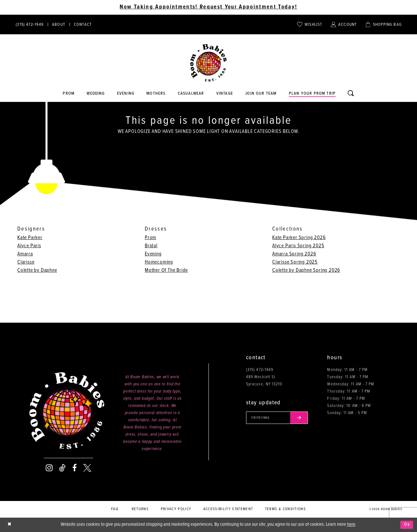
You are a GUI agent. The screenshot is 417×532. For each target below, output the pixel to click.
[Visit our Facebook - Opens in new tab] (75, 468)
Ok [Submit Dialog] (407, 525)
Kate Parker (30, 238)
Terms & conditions (285, 509)
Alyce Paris (29, 246)
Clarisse (26, 262)
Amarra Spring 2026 (294, 254)
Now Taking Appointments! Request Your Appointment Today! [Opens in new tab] (208, 7)
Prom (150, 238)
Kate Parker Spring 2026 (299, 238)
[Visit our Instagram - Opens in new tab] (49, 468)
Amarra (25, 254)
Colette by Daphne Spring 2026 (306, 270)
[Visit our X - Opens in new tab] (87, 468)
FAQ (115, 509)
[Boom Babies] (208, 63)
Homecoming (159, 262)
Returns (140, 509)
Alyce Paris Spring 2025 (298, 246)
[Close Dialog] (10, 525)
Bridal (151, 246)
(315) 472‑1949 (260, 370)
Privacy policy (176, 509)
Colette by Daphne (37, 270)
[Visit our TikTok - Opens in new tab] (62, 468)
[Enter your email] (278, 418)
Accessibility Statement (228, 509)
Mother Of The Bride (166, 270)
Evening (153, 254)
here (351, 524)
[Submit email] (301, 418)
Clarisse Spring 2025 (295, 262)
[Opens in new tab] (191, 94)
